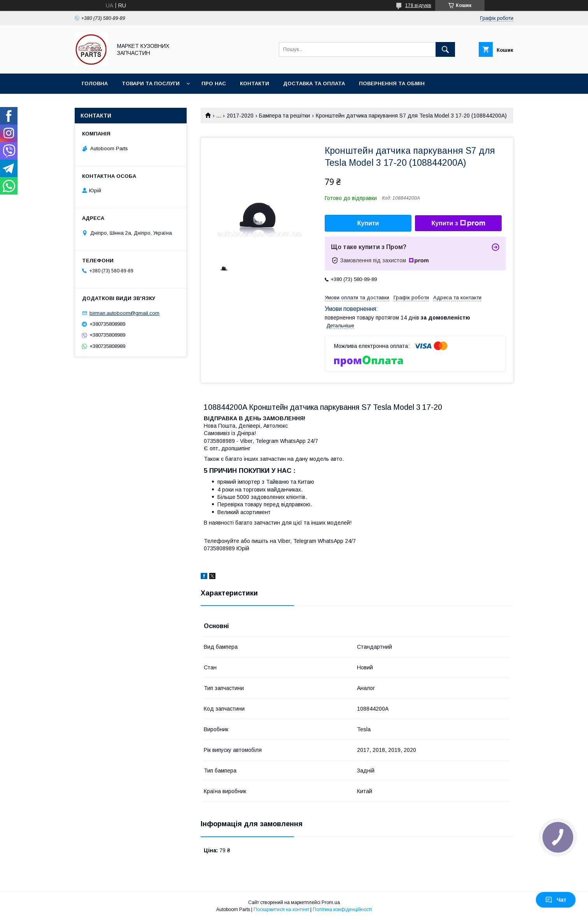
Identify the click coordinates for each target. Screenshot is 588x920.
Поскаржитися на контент (281, 909)
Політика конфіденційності (342, 909)
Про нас (214, 83)
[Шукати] (445, 49)
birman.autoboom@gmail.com (124, 313)
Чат (556, 900)
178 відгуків (418, 5)
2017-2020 (240, 116)
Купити (368, 223)
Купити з (458, 223)
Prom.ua (331, 902)
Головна (95, 83)
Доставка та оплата (314, 83)
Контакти (255, 83)
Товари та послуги (151, 83)
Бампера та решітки (284, 116)
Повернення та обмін (392, 83)
